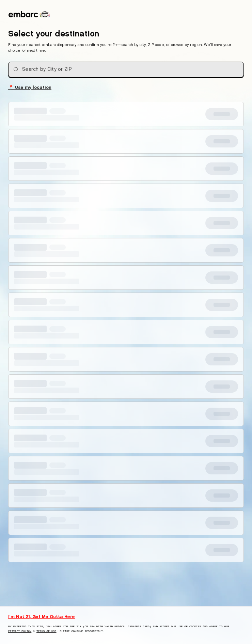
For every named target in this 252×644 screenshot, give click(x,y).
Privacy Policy (20, 631)
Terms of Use (46, 631)
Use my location (30, 87)
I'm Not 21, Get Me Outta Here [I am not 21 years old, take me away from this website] (42, 616)
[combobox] (126, 69)
